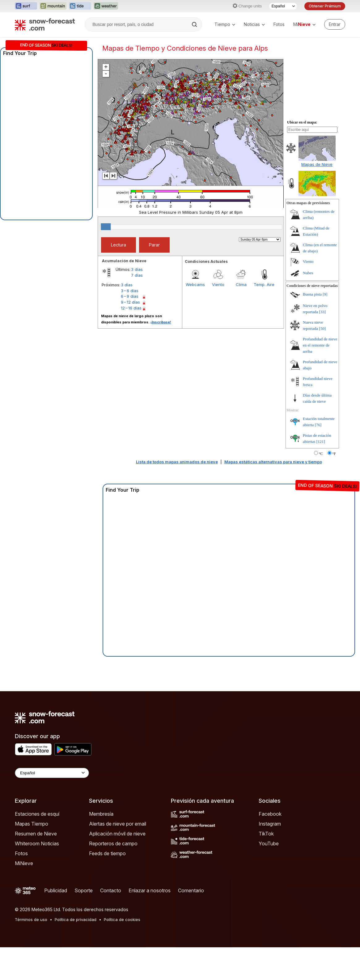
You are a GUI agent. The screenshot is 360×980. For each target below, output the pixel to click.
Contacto (111, 923)
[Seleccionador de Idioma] (283, 6)
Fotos (279, 24)
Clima (241, 317)
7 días (137, 308)
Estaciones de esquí (37, 847)
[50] (322, 361)
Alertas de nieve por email (118, 856)
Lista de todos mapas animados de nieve (177, 494)
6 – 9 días (130, 329)
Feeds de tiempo (107, 886)
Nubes (308, 306)
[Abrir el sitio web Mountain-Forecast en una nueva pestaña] (53, 6)
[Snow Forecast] (45, 24)
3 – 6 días (130, 323)
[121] (321, 474)
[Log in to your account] (335, 24)
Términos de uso (31, 952)
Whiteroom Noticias (37, 876)
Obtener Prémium (325, 6)
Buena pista (312, 327)
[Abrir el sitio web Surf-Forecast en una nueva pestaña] (26, 6)
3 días (137, 302)
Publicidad (56, 923)
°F (334, 486)
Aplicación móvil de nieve (117, 866)
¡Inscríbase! (161, 355)
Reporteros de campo (113, 876)
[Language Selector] (52, 806)
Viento (218, 317)
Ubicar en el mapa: (302, 155)
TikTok (266, 866)
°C (321, 486)
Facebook (270, 847)
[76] (318, 458)
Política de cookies (122, 952)
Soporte (84, 923)
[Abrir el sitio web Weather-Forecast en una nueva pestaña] (106, 6)
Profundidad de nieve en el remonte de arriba (320, 378)
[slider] (106, 259)
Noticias (254, 24)
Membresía (101, 847)
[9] (325, 327)
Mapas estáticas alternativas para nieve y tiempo (273, 494)
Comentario (191, 923)
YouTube (269, 876)
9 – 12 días (130, 335)
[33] (322, 345)
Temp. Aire (264, 317)
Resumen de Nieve (36, 866)
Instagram (270, 856)
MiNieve (24, 896)
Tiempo (225, 24)
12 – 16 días (131, 341)
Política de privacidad (76, 952)
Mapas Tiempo (32, 856)
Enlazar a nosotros (150, 923)
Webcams (195, 317)
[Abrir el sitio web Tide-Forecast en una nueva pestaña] (80, 6)
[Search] (195, 24)
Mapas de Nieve (317, 197)
